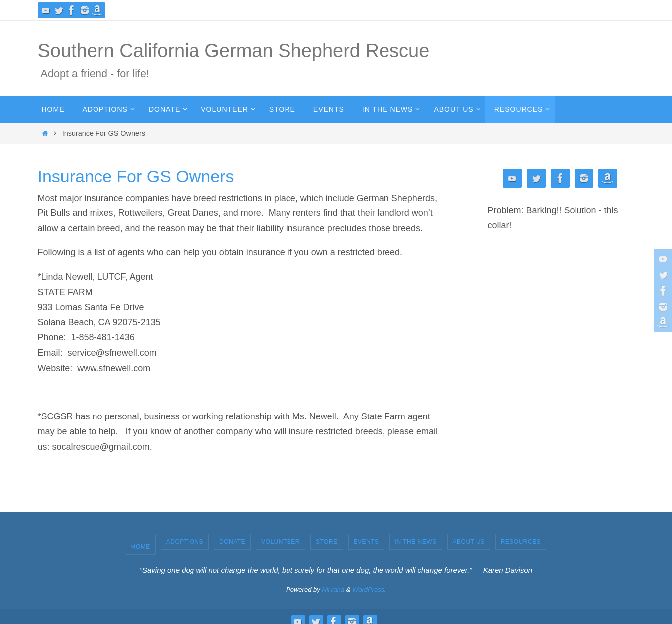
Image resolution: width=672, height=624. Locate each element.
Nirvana (333, 589)
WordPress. (369, 589)
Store (327, 542)
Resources (521, 542)
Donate (232, 542)
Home (141, 547)
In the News (416, 542)
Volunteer (281, 542)
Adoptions (185, 542)
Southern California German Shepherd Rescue (234, 51)
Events (366, 542)
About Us (469, 542)
